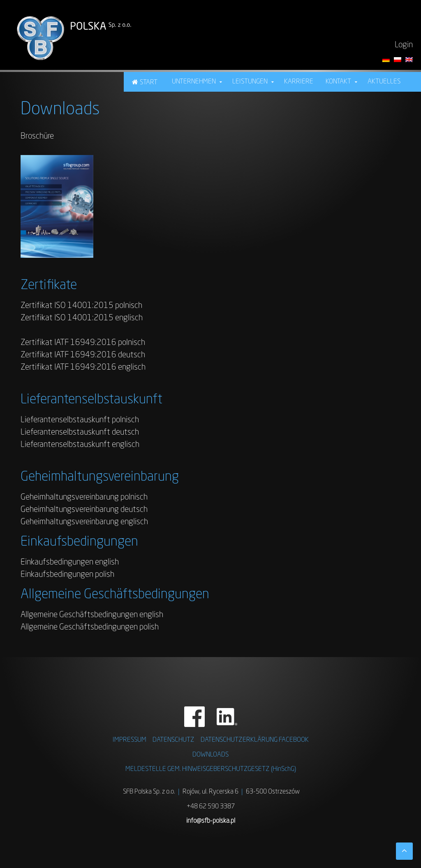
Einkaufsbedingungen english (70, 562)
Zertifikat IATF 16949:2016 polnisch (83, 343)
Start (149, 83)
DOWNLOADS (210, 755)
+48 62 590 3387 (211, 807)
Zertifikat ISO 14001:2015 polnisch (81, 306)
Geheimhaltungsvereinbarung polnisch (84, 498)
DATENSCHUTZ (173, 740)
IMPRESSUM (130, 740)
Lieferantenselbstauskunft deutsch (80, 433)
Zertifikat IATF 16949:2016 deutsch (83, 355)
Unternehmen (194, 82)
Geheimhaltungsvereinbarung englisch (84, 522)
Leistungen (250, 82)
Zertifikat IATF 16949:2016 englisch (83, 368)
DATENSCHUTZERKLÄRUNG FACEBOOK (255, 740)
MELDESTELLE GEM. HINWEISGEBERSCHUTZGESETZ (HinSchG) (211, 769)
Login (404, 45)
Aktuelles (384, 82)
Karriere (299, 82)
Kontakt (338, 82)
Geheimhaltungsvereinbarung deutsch (84, 510)
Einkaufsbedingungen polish (67, 575)
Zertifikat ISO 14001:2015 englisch (82, 318)
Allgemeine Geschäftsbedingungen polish (90, 627)
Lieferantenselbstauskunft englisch (80, 445)
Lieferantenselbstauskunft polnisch (80, 420)
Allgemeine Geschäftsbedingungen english (92, 615)
